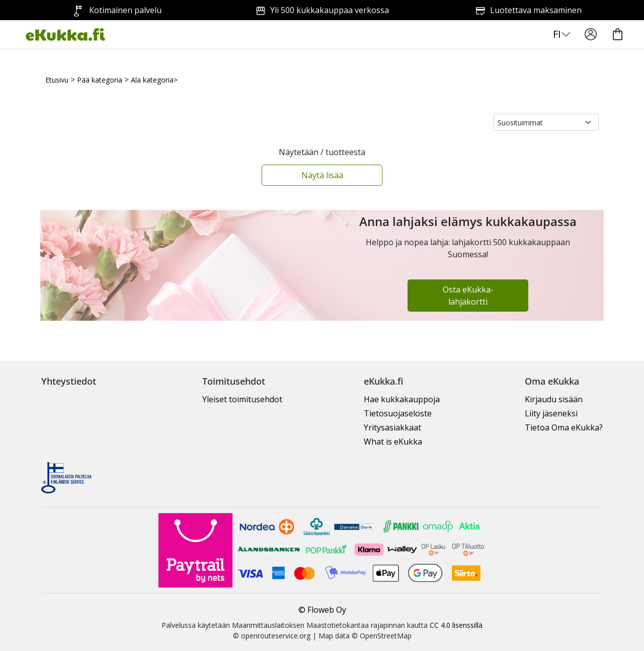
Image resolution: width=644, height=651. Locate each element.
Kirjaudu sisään (554, 399)
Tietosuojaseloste (398, 413)
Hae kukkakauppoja (402, 399)
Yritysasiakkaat (392, 427)
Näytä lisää (322, 175)
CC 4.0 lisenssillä (456, 625)
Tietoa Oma (564, 427)
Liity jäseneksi (551, 413)
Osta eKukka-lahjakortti (468, 296)
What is (393, 442)
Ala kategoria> (154, 80)
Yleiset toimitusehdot (242, 399)
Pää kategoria (100, 80)
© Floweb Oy (322, 610)
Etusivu (57, 80)
